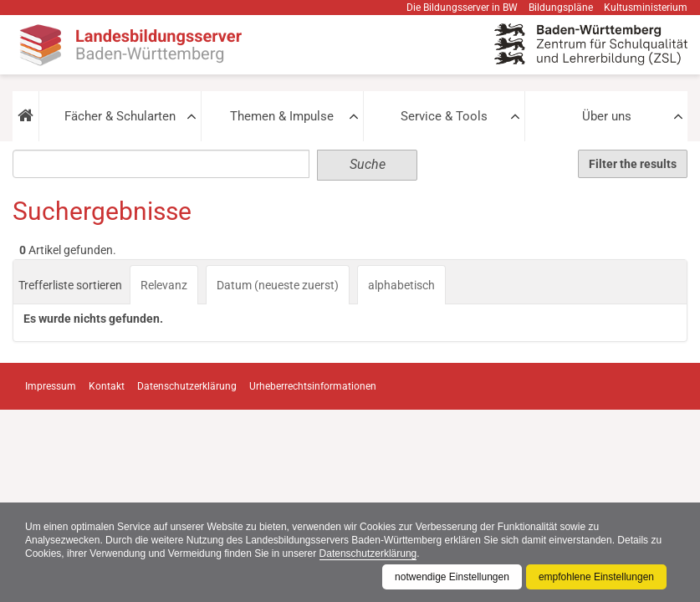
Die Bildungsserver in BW (462, 8)
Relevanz (164, 285)
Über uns (607, 116)
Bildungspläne (561, 8)
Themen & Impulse (282, 116)
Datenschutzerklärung (368, 554)
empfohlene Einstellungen (596, 577)
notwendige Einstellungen (452, 577)
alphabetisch (401, 285)
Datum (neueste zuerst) (278, 285)
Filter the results (633, 164)
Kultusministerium (646, 8)
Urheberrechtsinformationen (313, 386)
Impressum (51, 386)
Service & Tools (444, 116)
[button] (26, 116)
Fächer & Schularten (120, 116)
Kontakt (107, 386)
